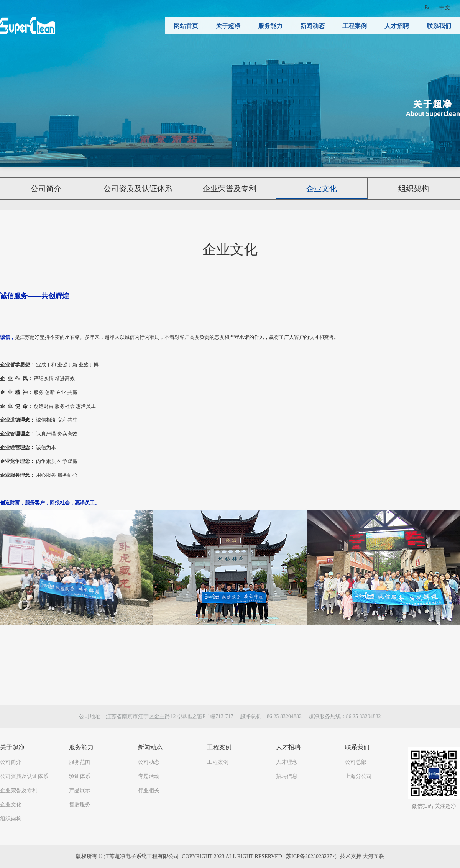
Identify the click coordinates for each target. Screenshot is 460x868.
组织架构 (414, 189)
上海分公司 (358, 776)
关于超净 (228, 26)
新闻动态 (312, 26)
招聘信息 (287, 776)
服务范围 (80, 762)
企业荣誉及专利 (230, 189)
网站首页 (186, 26)
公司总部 (356, 762)
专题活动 (149, 776)
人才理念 (287, 762)
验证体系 (80, 776)
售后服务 (80, 805)
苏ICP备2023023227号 (312, 856)
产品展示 (80, 790)
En (428, 7)
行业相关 (149, 790)
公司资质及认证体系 (138, 189)
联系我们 (439, 26)
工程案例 (355, 26)
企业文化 (322, 189)
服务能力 (270, 26)
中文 (445, 7)
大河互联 (373, 856)
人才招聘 (397, 26)
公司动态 (149, 762)
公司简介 (46, 189)
